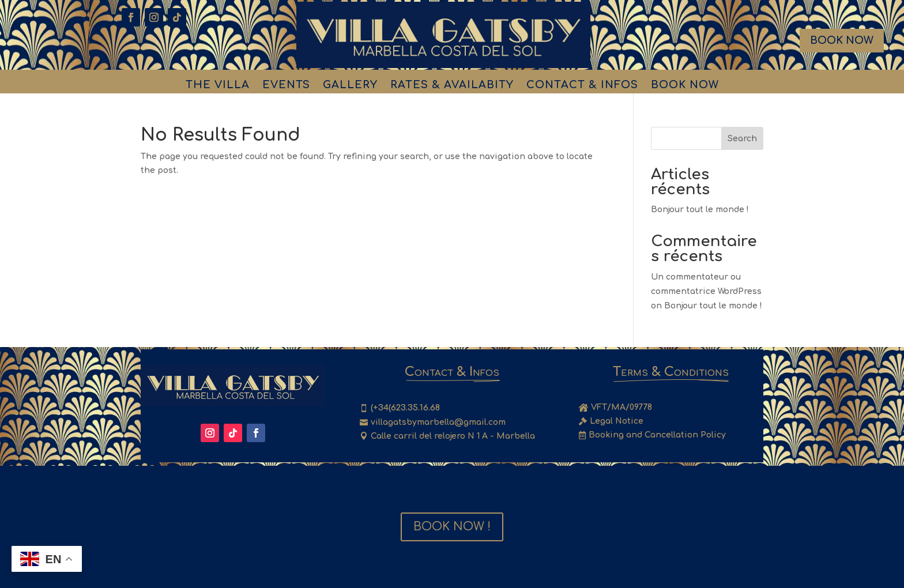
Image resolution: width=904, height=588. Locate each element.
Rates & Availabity (452, 86)
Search (742, 139)
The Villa (218, 86)
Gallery (350, 86)
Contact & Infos (582, 86)
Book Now (842, 40)
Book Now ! (452, 527)
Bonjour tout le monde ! (700, 210)
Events (286, 86)
